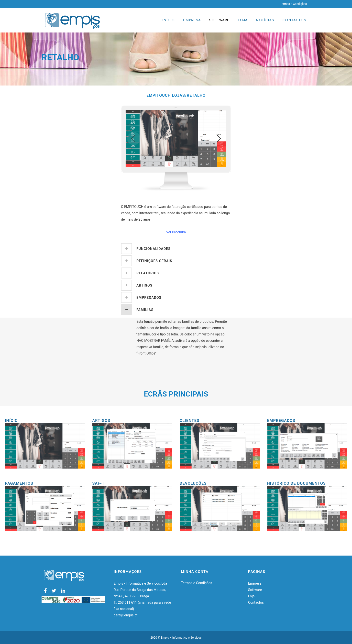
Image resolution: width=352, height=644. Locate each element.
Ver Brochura (176, 232)
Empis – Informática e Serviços (181, 638)
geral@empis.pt (126, 615)
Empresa (255, 583)
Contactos (256, 602)
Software (255, 590)
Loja (251, 596)
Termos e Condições (293, 4)
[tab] (176, 249)
